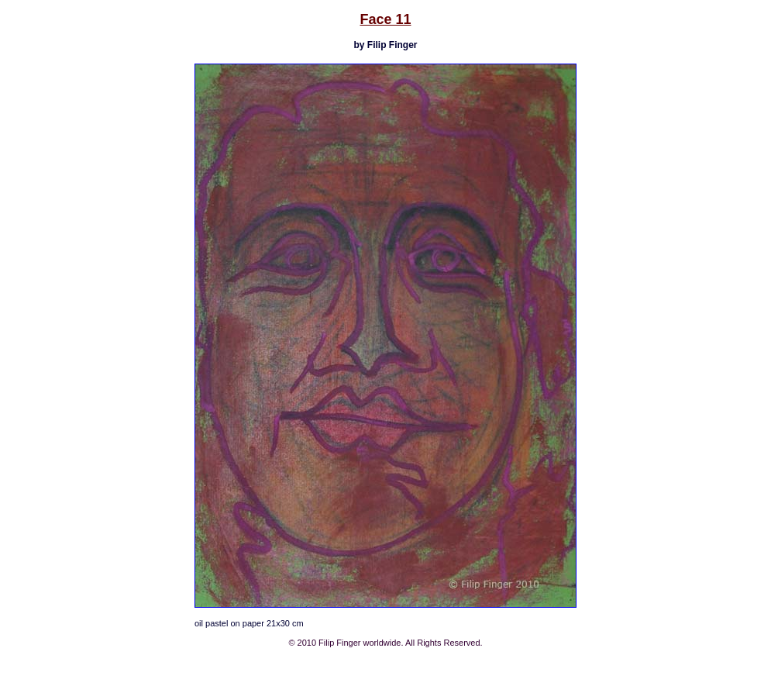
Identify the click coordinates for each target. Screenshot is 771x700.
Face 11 (385, 19)
